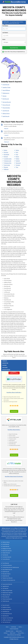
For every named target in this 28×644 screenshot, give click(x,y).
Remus (17, 157)
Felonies (4, 96)
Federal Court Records (8, 578)
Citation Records (6, 553)
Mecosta (6, 167)
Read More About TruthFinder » (14, 392)
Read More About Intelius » (14, 430)
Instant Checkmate (14, 629)
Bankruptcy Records (7, 551)
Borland (6, 157)
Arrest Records (6, 85)
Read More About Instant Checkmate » (14, 476)
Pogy (17, 154)
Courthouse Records (7, 565)
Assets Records (6, 546)
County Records (6, 559)
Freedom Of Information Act (9, 580)
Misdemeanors (6, 93)
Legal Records (6, 111)
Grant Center (7, 165)
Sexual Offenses (6, 90)
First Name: (5, 26)
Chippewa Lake (8, 161)
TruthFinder (13, 627)
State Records (6, 616)
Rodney (18, 159)
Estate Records (6, 576)
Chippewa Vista (8, 163)
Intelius (20, 627)
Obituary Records (6, 595)
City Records (5, 555)
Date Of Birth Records (7, 570)
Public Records (6, 601)
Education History (6, 574)
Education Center (10, 631)
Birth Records (6, 99)
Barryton (6, 152)
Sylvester (18, 165)
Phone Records (6, 597)
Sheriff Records (6, 612)
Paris (17, 152)
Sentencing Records (7, 609)
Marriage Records (7, 102)
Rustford (18, 161)
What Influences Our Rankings (14, 635)
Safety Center (19, 631)
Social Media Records (7, 614)
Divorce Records (6, 105)
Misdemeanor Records (7, 593)
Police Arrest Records (7, 599)
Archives (6, 633)
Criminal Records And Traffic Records (11, 567)
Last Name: (5, 33)
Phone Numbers (6, 108)
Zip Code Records (6, 622)
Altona (6, 150)
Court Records (6, 563)
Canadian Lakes (8, 159)
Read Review (14, 411)
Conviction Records (7, 557)
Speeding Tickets (6, 87)
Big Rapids (7, 154)
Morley (17, 150)
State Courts (13, 633)
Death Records (6, 116)
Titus (17, 167)
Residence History (6, 607)
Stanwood (18, 163)
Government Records (7, 584)
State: (4, 39)
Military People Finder (7, 591)
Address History (6, 113)
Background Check (7, 549)
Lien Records (5, 588)
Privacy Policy (21, 633)
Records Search (6, 605)
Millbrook (6, 169)
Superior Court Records (8, 618)
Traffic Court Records (7, 620)
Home (7, 627)
